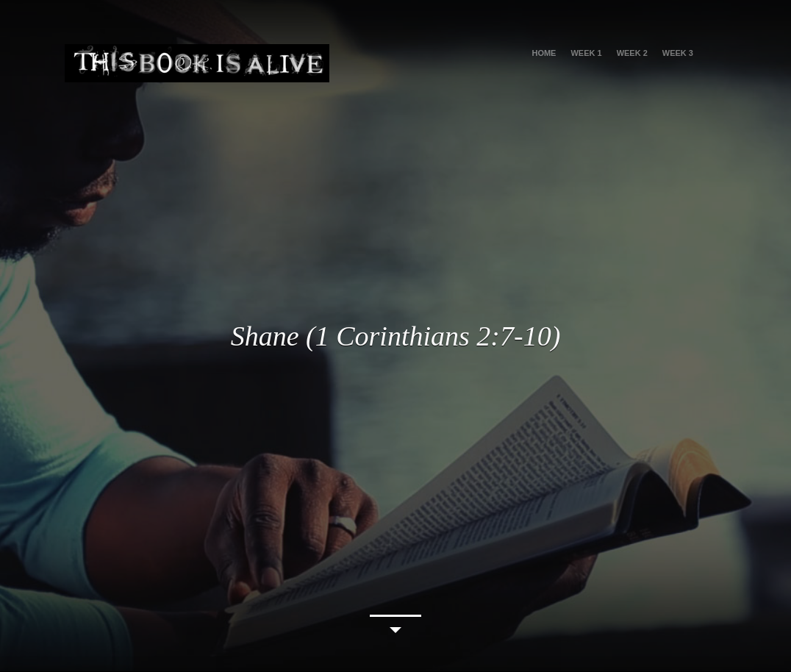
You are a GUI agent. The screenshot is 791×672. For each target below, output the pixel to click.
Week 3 (678, 53)
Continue (395, 627)
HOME (544, 53)
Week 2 (632, 53)
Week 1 (586, 53)
